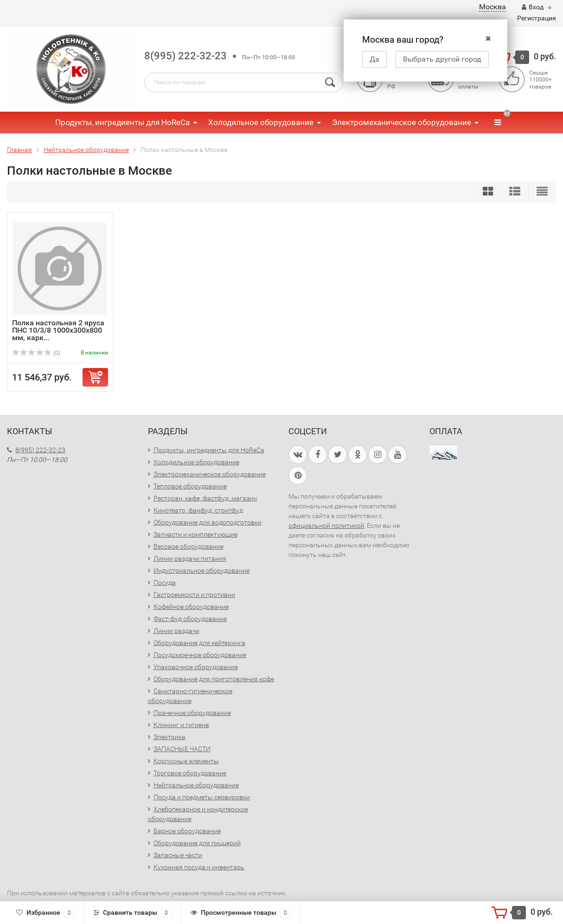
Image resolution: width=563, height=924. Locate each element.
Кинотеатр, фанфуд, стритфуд (198, 510)
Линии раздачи (176, 631)
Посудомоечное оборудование (200, 655)
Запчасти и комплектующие (195, 534)
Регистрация (537, 18)
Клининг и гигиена (181, 725)
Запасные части (178, 855)
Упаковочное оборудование (196, 667)
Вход (533, 7)
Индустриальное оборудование (202, 570)
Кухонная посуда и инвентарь (199, 867)
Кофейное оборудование (191, 607)
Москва (493, 7)
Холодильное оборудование (261, 122)
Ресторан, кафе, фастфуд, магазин (205, 498)
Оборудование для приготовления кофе (214, 679)
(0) (36, 353)
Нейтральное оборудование (196, 785)
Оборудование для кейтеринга (199, 643)
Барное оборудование (187, 831)
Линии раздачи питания (190, 558)
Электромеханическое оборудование (402, 122)
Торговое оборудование (190, 773)
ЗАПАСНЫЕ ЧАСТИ (182, 749)
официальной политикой (326, 525)
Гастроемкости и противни (194, 595)
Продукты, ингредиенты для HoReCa (122, 122)
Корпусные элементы (186, 761)
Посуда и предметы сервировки (202, 797)
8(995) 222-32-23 (186, 56)
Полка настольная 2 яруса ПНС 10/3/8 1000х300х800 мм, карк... (58, 330)
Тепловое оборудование (190, 486)
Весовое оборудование (189, 546)
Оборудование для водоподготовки (208, 522)
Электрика (170, 737)
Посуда (165, 582)
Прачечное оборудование (192, 713)
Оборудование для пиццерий (197, 843)
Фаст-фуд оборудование (190, 619)
